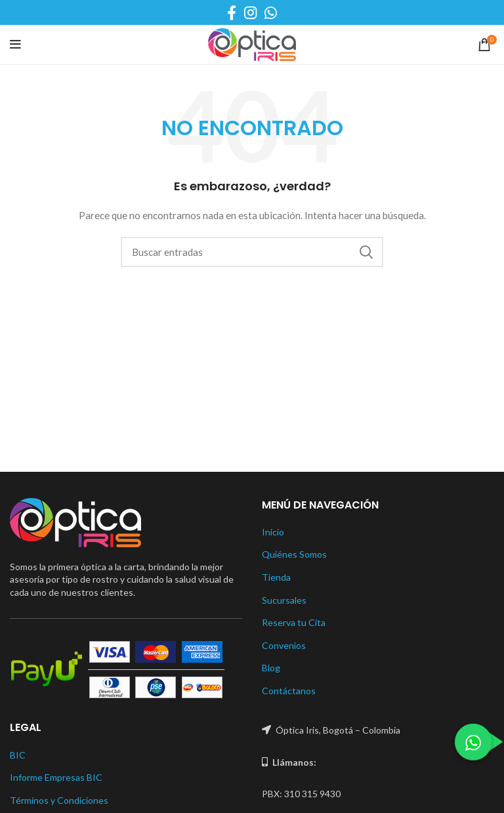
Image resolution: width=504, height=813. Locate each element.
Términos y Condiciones (59, 800)
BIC (18, 755)
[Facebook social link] (232, 12)
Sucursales (284, 600)
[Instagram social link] (250, 12)
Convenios (284, 645)
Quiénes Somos (294, 554)
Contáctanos (289, 691)
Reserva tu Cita (294, 622)
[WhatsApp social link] (271, 12)
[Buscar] (252, 252)
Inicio (273, 532)
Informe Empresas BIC (56, 777)
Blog (271, 668)
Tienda (276, 577)
